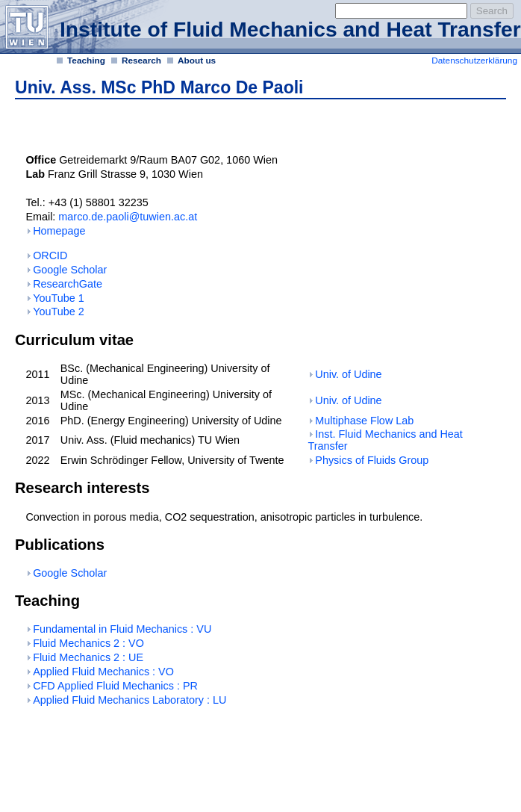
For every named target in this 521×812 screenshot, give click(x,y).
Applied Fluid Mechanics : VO (103, 672)
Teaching (86, 61)
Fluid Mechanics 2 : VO (88, 643)
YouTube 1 (59, 298)
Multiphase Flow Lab (364, 421)
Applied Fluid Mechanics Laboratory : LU (130, 700)
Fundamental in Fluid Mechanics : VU (122, 629)
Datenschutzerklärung (474, 61)
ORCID (50, 255)
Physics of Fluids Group (372, 460)
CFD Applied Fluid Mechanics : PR (115, 686)
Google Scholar (70, 270)
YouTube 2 (59, 312)
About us (197, 61)
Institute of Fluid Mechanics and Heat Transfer (290, 29)
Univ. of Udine (348, 374)
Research (141, 61)
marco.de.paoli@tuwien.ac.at (128, 217)
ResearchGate (68, 284)
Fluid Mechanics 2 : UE (88, 657)
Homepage (59, 231)
